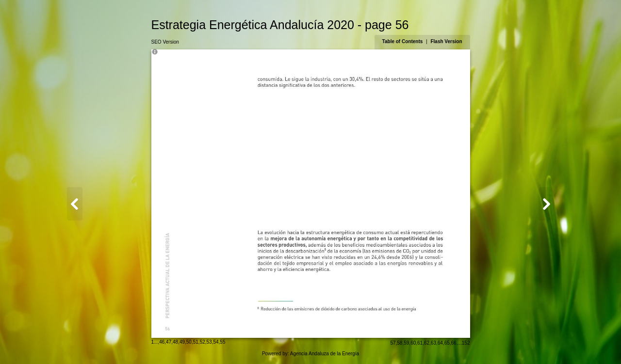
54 (216, 342)
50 (189, 342)
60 (413, 343)
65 (447, 343)
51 (196, 342)
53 (209, 342)
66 (454, 343)
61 (420, 343)
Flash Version (446, 41)
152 (466, 343)
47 (169, 342)
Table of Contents (403, 41)
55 (222, 342)
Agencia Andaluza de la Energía (325, 354)
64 (440, 343)
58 (400, 343)
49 (182, 342)
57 (393, 343)
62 (427, 343)
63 (433, 343)
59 (406, 343)
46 (162, 342)
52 (203, 342)
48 (175, 342)
